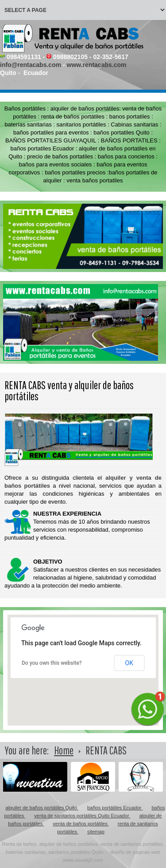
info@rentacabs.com (31, 65)
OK (129, 663)
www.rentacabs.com (97, 65)
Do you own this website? (52, 663)
